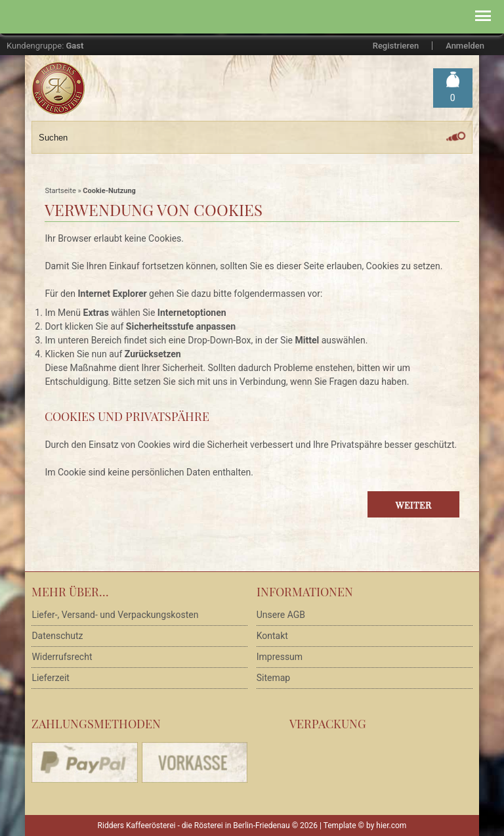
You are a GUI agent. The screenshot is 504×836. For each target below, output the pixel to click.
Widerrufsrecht (62, 657)
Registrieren (396, 46)
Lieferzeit (50, 678)
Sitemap (273, 678)
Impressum (280, 657)
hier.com (391, 825)
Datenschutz (57, 636)
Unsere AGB (281, 615)
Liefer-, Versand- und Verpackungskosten (115, 615)
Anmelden (465, 46)
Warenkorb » (453, 98)
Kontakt (272, 636)
